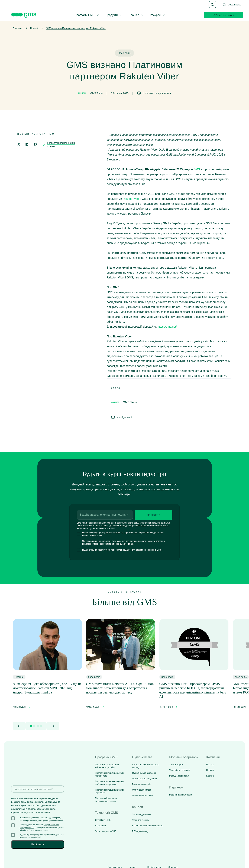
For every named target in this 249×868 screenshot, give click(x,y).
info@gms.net (124, 417)
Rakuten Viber (131, 199)
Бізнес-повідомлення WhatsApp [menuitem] (148, 826)
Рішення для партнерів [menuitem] (180, 795)
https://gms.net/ (167, 327)
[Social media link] (227, 854)
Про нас (136, 15)
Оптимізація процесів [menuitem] (143, 795)
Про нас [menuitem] (210, 765)
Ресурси (158, 15)
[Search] (212, 5)
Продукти (114, 15)
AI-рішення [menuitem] (100, 826)
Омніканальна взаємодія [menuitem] (144, 773)
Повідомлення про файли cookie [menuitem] (154, 854)
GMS (197, 169)
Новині (34, 28)
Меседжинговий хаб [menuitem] (179, 776)
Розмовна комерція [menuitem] (142, 784)
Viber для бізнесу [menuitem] (140, 820)
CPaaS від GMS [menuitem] (103, 820)
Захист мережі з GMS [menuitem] (106, 831)
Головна (17, 28)
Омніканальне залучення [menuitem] (144, 779)
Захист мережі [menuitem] (176, 765)
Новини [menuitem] (210, 770)
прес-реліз (125, 53)
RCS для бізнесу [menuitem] (140, 831)
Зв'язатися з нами (224, 15)
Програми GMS (87, 15)
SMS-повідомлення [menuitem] (142, 814)
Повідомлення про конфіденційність (129, 541)
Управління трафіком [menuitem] (180, 770)
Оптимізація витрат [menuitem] (142, 790)
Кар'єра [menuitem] (210, 776)
